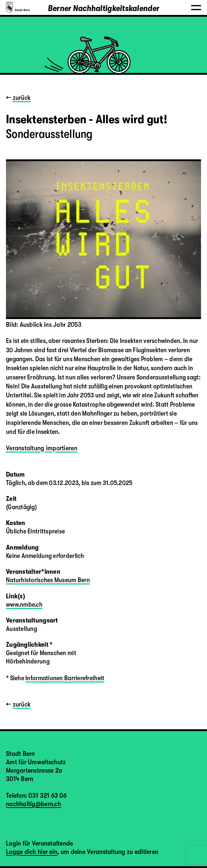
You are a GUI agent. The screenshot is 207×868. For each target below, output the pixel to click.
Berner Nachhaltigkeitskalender (103, 8)
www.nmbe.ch (24, 604)
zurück (22, 98)
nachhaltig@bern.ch (33, 804)
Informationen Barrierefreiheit (65, 678)
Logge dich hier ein (32, 852)
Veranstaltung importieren (42, 448)
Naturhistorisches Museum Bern (48, 580)
